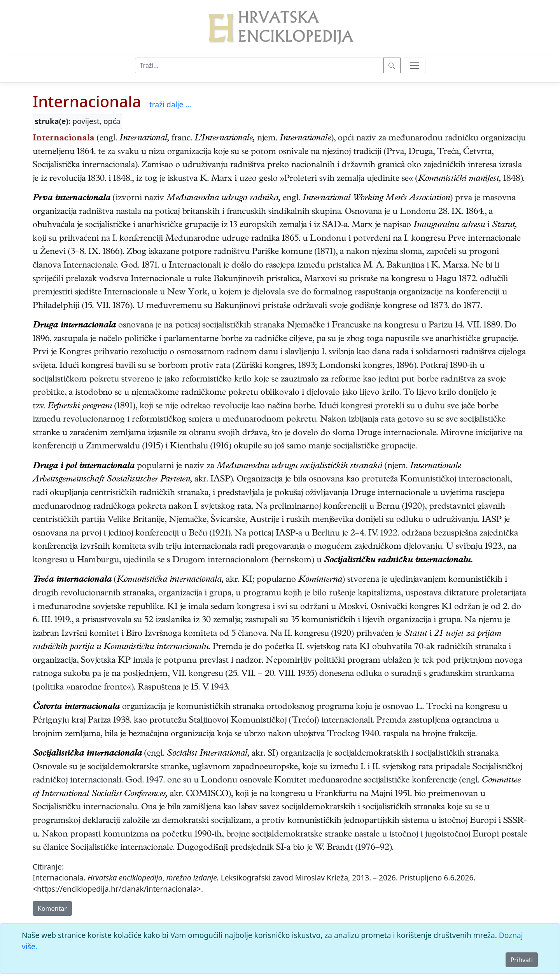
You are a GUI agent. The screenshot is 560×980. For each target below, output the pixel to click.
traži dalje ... (170, 104)
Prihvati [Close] (522, 960)
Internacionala (87, 101)
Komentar (52, 908)
